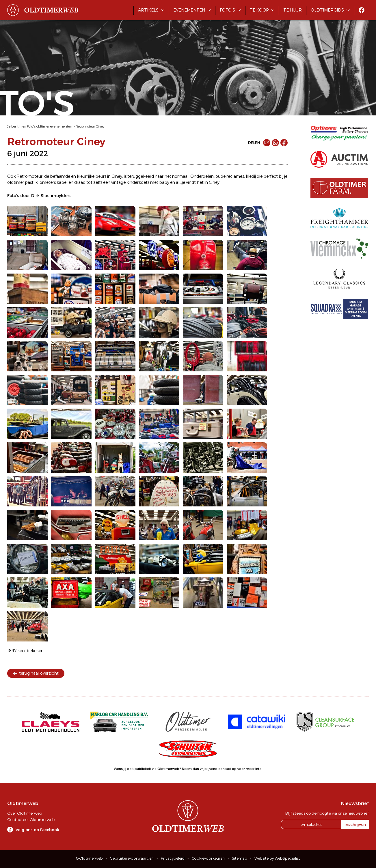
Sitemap (240, 858)
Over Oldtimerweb (25, 813)
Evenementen (189, 10)
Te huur (293, 10)
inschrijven (355, 824)
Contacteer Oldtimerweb (31, 820)
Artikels (148, 10)
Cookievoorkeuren (208, 858)
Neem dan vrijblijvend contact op (209, 769)
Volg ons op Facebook (37, 830)
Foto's (227, 10)
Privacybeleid (173, 858)
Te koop (259, 10)
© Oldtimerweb (89, 858)
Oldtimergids (327, 10)
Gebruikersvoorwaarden (132, 858)
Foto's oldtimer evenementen (50, 126)
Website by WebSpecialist (277, 858)
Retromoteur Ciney (90, 126)
